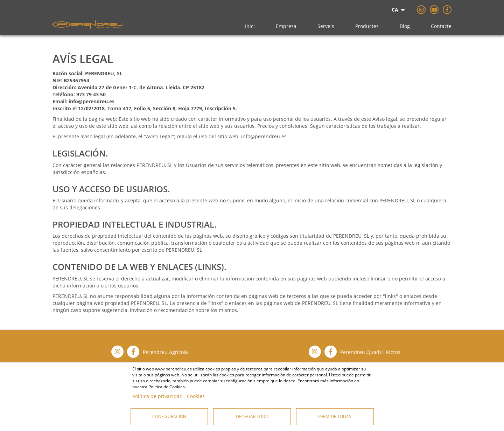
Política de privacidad (157, 396)
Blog (405, 26)
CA (395, 10)
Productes (367, 26)
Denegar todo (252, 416)
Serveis (326, 26)
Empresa (286, 26)
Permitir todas (335, 416)
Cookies (196, 396)
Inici (250, 26)
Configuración (169, 416)
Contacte (441, 26)
